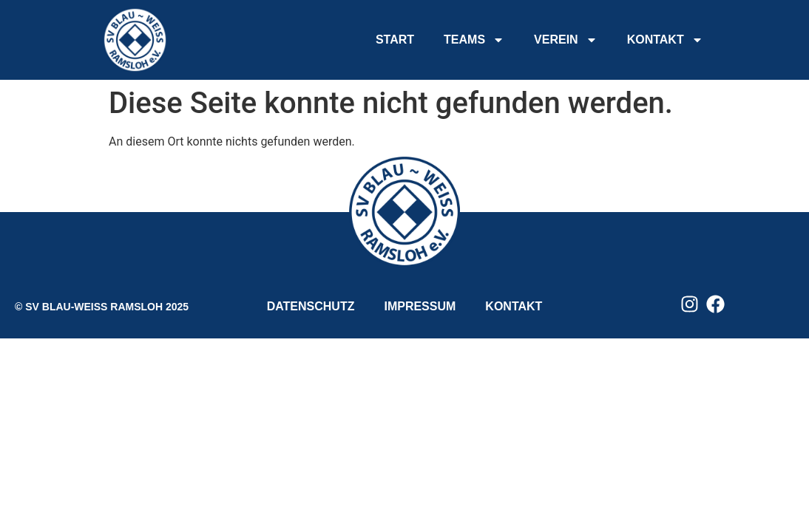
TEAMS (474, 40)
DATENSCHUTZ (311, 306)
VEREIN (566, 40)
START (395, 40)
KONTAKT (665, 40)
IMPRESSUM (420, 306)
